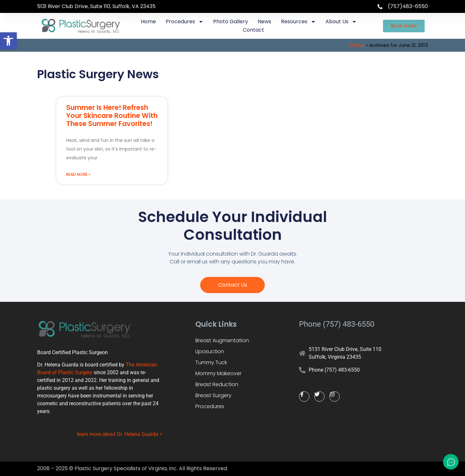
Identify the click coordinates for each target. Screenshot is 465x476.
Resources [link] (298, 22)
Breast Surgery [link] (213, 395)
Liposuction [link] (210, 351)
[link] (8, 41)
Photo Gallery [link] (231, 21)
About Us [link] (341, 22)
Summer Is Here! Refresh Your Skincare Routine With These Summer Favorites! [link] (112, 116)
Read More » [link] (78, 174)
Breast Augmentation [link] (222, 340)
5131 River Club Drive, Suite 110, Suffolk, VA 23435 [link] (96, 6)
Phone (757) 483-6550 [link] (337, 324)
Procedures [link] (185, 22)
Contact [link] (253, 30)
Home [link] (148, 21)
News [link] (264, 21)
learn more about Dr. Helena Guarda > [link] (119, 434)
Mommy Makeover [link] (218, 373)
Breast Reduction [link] (217, 384)
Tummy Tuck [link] (211, 362)
